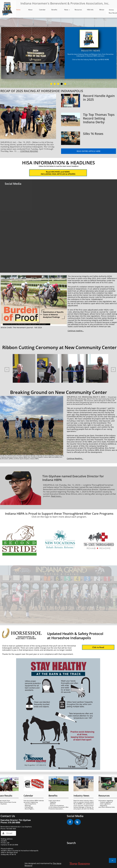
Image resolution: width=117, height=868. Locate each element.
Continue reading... (76, 331)
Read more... (57, 496)
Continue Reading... (75, 458)
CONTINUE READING (29, 151)
